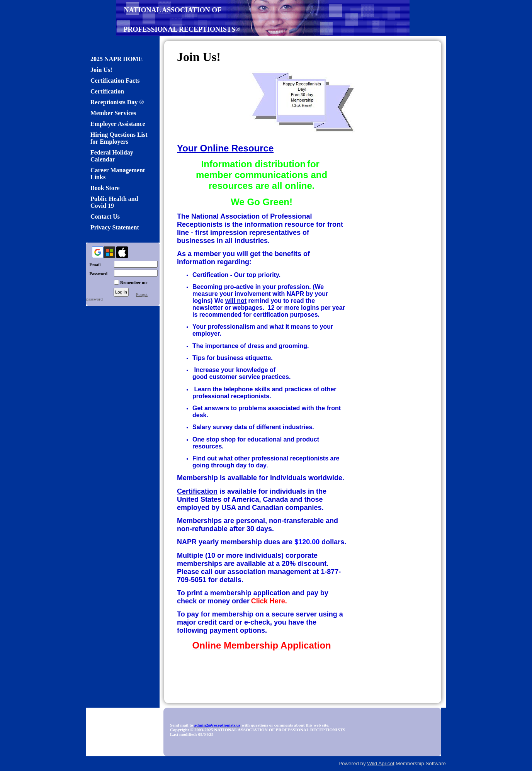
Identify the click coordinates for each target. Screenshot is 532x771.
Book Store (105, 188)
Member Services (113, 113)
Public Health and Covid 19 (114, 202)
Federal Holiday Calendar (112, 156)
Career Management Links (118, 174)
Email (93, 265)
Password (97, 273)
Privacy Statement (115, 227)
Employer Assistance (118, 124)
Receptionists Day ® (117, 102)
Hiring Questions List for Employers (119, 138)
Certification (107, 91)
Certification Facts (115, 81)
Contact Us (105, 217)
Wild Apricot (381, 763)
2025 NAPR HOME (116, 59)
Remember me (134, 282)
